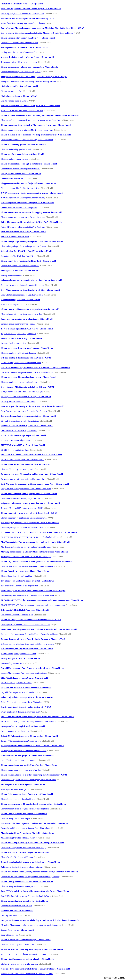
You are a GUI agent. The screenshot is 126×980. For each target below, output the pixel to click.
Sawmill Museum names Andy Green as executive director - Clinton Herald (33, 668)
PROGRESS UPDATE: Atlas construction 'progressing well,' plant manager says (33, 605)
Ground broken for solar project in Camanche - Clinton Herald (28, 755)
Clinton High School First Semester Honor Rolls (20, 266)
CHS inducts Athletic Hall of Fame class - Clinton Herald (25, 610)
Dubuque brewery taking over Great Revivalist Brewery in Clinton (27, 644)
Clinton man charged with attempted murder (18, 353)
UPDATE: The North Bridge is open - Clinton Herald (23, 435)
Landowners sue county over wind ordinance (19, 324)
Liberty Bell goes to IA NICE (13, 663)
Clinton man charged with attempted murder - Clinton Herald (27, 348)
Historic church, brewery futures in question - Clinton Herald (27, 649)
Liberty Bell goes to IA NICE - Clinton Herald (20, 658)
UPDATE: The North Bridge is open (15, 440)
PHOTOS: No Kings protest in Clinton (16, 683)
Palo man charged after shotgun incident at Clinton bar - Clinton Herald (31, 280)
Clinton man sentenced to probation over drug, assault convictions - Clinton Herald (36, 135)
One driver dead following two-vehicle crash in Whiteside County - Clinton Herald (36, 368)
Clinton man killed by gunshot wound (16, 149)
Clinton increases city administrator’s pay (17, 944)
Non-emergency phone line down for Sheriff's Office (22, 527)
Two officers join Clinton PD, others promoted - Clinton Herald (28, 581)
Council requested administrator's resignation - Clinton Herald (28, 203)
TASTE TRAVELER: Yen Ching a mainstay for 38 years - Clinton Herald (32, 949)
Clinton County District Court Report (16, 818)
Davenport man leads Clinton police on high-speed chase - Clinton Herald (32, 474)
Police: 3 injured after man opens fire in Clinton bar (21, 702)
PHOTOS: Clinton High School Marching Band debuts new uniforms (28, 721)
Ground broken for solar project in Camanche (19, 760)
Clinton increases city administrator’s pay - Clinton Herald (26, 940)
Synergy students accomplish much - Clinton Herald (23, 726)
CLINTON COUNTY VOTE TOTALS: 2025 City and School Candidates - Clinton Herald (39, 532)
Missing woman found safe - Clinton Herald (19, 271)
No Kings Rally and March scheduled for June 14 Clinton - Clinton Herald (32, 746)
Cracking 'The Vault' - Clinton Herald (17, 911)
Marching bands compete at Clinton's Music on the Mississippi (26, 557)
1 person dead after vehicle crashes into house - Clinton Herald (27, 57)
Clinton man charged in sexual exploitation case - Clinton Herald (28, 377)
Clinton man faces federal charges (14, 159)
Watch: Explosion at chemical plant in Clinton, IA (21, 712)
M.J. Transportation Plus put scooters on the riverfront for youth (26, 547)
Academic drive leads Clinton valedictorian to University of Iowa (27, 974)
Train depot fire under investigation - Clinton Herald (23, 784)
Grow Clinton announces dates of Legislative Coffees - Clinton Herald (30, 290)
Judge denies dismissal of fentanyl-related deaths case (22, 867)
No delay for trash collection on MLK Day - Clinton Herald (26, 397)
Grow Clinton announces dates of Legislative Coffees (22, 295)
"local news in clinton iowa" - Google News (22, 4)
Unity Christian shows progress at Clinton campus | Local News (26, 489)
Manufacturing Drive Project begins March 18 (19, 838)
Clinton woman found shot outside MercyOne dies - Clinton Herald (29, 765)
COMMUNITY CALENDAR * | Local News (19, 431)
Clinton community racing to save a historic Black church (24, 518)
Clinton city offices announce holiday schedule (20, 964)
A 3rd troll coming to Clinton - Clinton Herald (20, 300)
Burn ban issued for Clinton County (15, 237)
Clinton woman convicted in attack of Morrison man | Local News (27, 130)
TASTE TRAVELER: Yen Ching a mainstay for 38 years (23, 954)
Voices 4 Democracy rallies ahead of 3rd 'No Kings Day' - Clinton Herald (32, 222)
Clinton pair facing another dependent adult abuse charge (23, 848)
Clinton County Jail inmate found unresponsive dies (21, 314)
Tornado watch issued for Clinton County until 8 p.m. (22, 111)
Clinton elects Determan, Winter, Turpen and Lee (20, 498)
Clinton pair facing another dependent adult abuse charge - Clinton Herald (32, 843)
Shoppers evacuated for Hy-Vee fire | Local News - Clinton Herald (29, 183)
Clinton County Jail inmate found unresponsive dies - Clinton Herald (30, 309)
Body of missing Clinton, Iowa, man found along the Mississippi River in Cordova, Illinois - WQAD (43, 28)
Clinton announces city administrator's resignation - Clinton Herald (29, 67)
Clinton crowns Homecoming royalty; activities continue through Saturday (30, 877)
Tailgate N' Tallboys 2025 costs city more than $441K (22, 508)
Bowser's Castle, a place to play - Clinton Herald (21, 338)
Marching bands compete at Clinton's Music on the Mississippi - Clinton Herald (35, 552)
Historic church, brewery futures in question (18, 654)
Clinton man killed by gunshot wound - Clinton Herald (24, 144)
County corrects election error (13, 178)
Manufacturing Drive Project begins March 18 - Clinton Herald (28, 833)
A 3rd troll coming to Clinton (12, 304)
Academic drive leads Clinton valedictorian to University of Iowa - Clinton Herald (35, 969)
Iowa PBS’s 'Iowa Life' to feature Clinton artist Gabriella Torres (26, 896)
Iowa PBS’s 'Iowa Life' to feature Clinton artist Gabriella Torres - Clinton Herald (35, 891)
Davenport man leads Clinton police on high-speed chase (23, 479)
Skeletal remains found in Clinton (14, 101)
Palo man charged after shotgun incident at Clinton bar (23, 285)
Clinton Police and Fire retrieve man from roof (19, 43)
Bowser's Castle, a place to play (13, 343)
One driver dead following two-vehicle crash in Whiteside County (27, 372)
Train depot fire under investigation (15, 789)
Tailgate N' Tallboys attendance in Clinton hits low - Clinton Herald (29, 736)
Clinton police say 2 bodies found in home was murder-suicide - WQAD (31, 620)
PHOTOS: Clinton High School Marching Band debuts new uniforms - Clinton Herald (37, 717)
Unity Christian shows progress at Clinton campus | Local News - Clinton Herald (35, 484)
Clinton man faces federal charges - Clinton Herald (22, 154)
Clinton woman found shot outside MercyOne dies (21, 770)
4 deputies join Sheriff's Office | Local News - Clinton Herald (26, 251)
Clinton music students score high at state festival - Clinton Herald (29, 164)
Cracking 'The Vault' (9, 915)
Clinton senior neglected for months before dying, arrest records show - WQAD (34, 775)
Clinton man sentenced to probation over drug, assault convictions (27, 140)
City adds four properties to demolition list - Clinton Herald (26, 688)
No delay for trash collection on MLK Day (18, 402)
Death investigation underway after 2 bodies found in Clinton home (28, 595)
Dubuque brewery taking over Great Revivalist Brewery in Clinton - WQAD (33, 639)
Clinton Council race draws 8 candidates (17, 576)
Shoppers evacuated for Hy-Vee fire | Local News (20, 188)
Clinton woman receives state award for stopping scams (23, 217)
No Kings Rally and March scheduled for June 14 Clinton (24, 751)
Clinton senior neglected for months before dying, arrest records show (29, 780)
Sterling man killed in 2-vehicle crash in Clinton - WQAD (25, 47)
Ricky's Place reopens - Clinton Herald (17, 930)
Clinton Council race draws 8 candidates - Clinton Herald (25, 571)
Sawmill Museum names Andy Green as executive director (24, 673)
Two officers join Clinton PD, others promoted (19, 586)
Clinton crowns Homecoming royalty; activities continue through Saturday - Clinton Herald (40, 872)
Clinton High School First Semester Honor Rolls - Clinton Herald (28, 261)
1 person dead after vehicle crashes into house (19, 62)
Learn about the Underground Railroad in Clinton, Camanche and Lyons (29, 634)
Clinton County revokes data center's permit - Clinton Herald (27, 882)
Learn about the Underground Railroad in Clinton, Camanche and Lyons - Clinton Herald (39, 629)
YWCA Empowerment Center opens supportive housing (23, 198)
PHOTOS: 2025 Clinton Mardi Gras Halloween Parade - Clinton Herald (31, 455)
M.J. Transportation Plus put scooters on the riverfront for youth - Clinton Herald (35, 542)
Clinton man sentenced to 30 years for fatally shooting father (25, 809)
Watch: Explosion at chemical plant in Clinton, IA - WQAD (26, 707)
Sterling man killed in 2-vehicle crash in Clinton (20, 52)
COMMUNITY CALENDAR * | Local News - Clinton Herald (27, 426)
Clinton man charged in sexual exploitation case (20, 382)
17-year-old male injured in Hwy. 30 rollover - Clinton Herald (27, 329)
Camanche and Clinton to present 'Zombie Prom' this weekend (26, 828)
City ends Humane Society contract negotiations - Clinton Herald (28, 416)
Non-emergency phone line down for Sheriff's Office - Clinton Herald (30, 523)
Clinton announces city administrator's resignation (21, 72)
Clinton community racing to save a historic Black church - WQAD (29, 513)
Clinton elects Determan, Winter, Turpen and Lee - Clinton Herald (29, 494)
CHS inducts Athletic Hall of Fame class (17, 615)
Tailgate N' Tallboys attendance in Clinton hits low (21, 741)
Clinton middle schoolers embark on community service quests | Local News (31, 120)
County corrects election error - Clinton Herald (21, 174)
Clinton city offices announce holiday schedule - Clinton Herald (28, 959)
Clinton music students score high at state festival (20, 169)
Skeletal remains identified (12, 91)
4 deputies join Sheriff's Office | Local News (18, 256)
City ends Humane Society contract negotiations (20, 421)
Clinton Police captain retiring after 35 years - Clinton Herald (27, 794)
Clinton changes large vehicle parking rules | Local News (23, 246)
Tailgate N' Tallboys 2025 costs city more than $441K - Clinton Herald (30, 503)
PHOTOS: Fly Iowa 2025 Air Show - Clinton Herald (23, 445)
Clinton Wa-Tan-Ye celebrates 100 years (17, 857)
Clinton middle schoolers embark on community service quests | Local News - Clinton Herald (40, 115)
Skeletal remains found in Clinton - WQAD (19, 96)
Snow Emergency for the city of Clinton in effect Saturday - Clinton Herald (33, 406)
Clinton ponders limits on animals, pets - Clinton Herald (25, 901)
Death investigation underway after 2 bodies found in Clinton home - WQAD (33, 591)
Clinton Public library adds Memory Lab (17, 469)
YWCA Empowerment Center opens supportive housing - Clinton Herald (32, 193)
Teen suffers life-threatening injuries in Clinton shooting (23, 23)
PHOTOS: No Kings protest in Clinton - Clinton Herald (24, 678)
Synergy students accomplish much (15, 731)
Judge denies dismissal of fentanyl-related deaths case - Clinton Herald (31, 862)
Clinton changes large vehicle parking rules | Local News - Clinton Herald (32, 241)
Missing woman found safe (12, 275)
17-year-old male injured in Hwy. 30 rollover (19, 334)
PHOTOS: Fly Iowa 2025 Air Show (15, 450)
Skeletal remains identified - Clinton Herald (19, 86)
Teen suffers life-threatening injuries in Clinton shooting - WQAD (29, 18)
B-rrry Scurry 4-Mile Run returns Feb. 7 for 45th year (22, 392)
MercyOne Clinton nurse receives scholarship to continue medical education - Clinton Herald (40, 920)
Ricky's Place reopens (10, 935)
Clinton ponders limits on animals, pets (16, 906)
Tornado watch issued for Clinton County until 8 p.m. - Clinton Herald (31, 106)
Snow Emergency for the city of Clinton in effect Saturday (24, 411)
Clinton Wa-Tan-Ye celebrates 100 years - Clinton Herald (25, 852)
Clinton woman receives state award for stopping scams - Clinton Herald (31, 212)
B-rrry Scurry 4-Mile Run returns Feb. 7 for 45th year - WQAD (28, 387)
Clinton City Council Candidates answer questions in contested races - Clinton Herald (37, 561)
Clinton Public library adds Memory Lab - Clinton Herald (25, 464)
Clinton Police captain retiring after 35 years (18, 799)
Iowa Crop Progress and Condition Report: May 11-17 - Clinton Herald (31, 9)
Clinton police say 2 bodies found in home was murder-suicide (26, 625)
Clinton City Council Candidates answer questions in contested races (28, 566)
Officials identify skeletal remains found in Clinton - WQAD (26, 358)
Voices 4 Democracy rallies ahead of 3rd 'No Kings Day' (23, 227)
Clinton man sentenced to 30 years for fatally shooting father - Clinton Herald (34, 804)
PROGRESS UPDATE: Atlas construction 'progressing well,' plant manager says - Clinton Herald (42, 600)
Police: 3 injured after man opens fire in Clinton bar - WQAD (27, 697)
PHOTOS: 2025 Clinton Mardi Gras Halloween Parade (23, 460)
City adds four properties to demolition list (18, 692)
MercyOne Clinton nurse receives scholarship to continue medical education (31, 925)
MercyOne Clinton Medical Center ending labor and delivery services (28, 81)
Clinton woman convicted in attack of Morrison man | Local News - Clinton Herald (36, 125)
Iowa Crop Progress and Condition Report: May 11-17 (22, 14)
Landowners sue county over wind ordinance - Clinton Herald (27, 319)
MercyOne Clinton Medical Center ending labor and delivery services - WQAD (34, 77)
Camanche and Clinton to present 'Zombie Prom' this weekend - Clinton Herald (35, 823)
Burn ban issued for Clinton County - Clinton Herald (23, 232)
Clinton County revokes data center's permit (18, 886)
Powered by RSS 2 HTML (115, 978)
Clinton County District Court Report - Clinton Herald (24, 814)
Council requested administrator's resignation (19, 208)
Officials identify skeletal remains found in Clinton (21, 363)
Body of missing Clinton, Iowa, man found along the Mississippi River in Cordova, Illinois (37, 33)
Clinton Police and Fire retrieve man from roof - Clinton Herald (28, 38)
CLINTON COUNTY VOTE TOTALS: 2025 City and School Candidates (30, 537)
